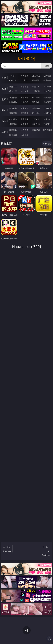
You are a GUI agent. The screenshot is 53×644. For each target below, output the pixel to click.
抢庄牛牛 (47, 80)
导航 (4, 132)
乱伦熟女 (36, 102)
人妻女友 (36, 119)
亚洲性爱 (13, 97)
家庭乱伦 (25, 119)
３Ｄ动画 (47, 87)
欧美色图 (36, 108)
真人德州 (25, 76)
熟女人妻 (13, 91)
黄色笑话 (36, 124)
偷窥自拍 (13, 108)
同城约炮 (13, 130)
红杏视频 (13, 135)
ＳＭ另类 (47, 91)
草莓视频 (36, 130)
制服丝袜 (13, 102)
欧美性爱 (47, 97)
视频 (4, 89)
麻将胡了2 (13, 80)
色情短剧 (25, 135)
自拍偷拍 (25, 87)
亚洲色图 (25, 108)
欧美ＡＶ (36, 87)
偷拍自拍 (25, 97)
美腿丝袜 (13, 113)
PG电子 (13, 76)
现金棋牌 (36, 80)
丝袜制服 (25, 91)
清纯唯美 (25, 113)
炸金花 (25, 80)
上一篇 (8, 549)
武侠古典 (47, 119)
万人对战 (36, 76)
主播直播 (36, 91)
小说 (4, 121)
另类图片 (47, 113)
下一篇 (46, 551)
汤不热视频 (47, 130)
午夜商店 (25, 130)
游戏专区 (47, 76)
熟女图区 (36, 113)
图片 (4, 110)
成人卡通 (36, 97)
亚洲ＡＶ (13, 87)
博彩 (4, 78)
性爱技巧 (47, 124)
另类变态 (47, 102)
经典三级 (25, 102)
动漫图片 (47, 108)
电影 (4, 99)
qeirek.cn (26, 59)
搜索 (47, 66)
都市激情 (13, 119)
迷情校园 (13, 124)
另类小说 (25, 124)
